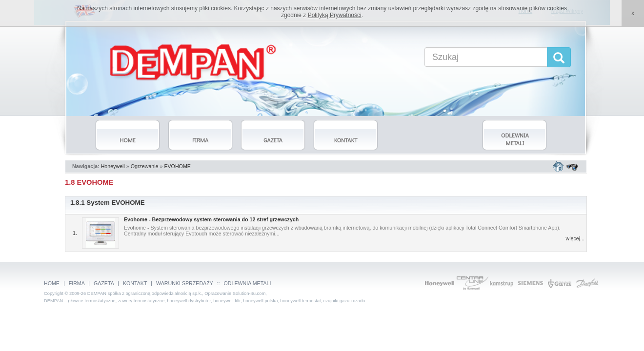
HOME (52, 283)
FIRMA (77, 283)
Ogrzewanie (145, 166)
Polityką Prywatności (335, 15)
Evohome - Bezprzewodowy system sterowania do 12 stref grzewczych (211, 219)
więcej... (575, 238)
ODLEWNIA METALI (248, 283)
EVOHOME (177, 166)
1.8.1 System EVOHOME (108, 203)
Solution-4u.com (249, 293)
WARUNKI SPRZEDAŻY (185, 283)
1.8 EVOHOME (89, 182)
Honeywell (113, 166)
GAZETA (104, 283)
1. (75, 233)
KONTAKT (135, 283)
